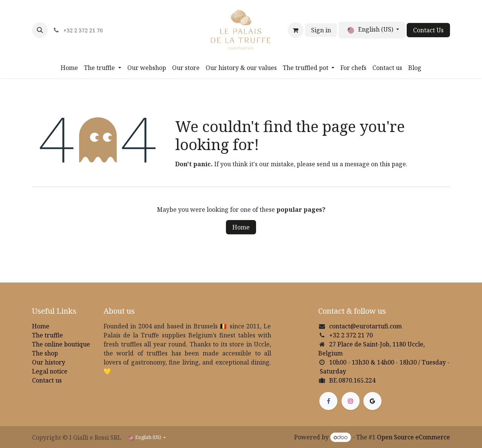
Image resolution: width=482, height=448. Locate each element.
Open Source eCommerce (413, 437)
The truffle (47, 335)
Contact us (47, 380)
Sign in (321, 30)
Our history (49, 362)
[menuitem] (69, 68)
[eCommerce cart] (296, 30)
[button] (40, 30)
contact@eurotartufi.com (365, 326)
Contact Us (428, 30)
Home (241, 227)
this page (393, 164)
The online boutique (61, 344)
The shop (45, 353)
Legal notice (50, 371)
